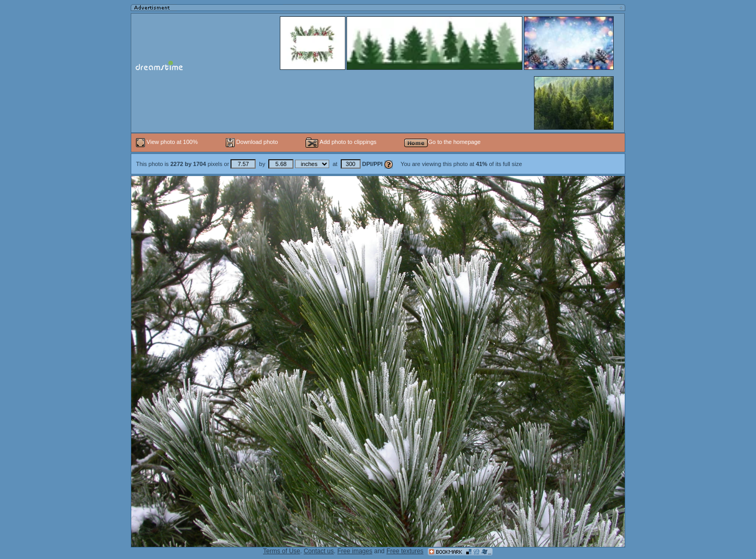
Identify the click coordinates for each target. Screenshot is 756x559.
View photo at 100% (168, 142)
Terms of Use (282, 551)
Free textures (405, 551)
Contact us (318, 551)
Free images (355, 551)
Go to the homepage (442, 142)
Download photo (252, 142)
